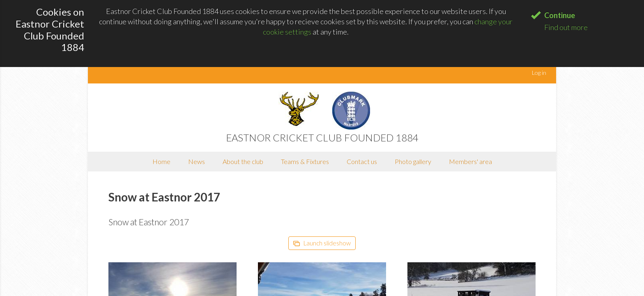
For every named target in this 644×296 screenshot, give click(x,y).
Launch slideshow (322, 243)
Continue (560, 15)
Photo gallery (413, 161)
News (197, 161)
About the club (243, 161)
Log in (539, 73)
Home (161, 161)
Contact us (362, 161)
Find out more (566, 27)
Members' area (470, 161)
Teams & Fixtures (305, 161)
